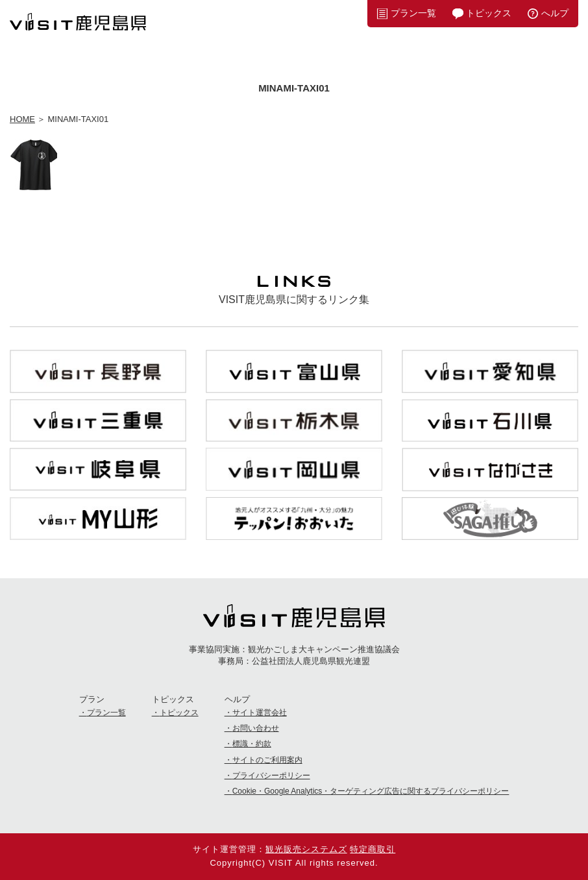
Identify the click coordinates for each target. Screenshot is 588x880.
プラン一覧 (413, 13)
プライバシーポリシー (271, 776)
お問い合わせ (256, 728)
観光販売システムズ (306, 849)
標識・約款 (252, 744)
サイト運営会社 (260, 713)
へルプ (555, 13)
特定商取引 (373, 849)
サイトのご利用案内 (267, 760)
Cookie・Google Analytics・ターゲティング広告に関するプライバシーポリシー (371, 791)
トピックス (489, 13)
